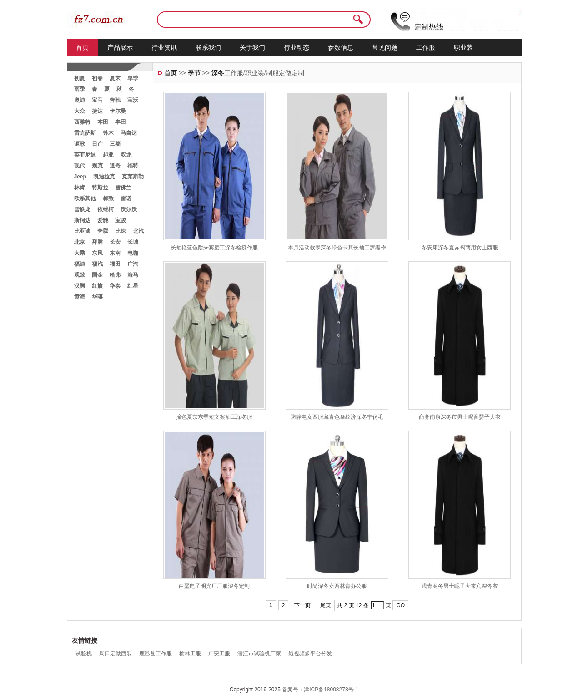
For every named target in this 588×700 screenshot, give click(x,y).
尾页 (326, 605)
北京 (80, 242)
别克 (97, 166)
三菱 (115, 144)
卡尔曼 (118, 111)
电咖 (133, 253)
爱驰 (103, 220)
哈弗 (115, 275)
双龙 (126, 155)
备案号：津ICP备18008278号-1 (320, 690)
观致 (80, 275)
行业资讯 (164, 47)
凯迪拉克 (104, 177)
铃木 (108, 133)
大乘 (80, 253)
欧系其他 (85, 198)
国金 (97, 275)
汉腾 (80, 286)
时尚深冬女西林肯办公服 (337, 586)
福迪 (80, 264)
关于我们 (252, 47)
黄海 (80, 297)
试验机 (84, 654)
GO (400, 605)
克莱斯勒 (133, 177)
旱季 (133, 78)
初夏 (80, 78)
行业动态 (297, 47)
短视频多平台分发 (310, 654)
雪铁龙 (82, 209)
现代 (80, 166)
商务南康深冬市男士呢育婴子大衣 (460, 417)
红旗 (97, 286)
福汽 (97, 264)
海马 (133, 275)
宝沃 (133, 100)
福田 (115, 264)
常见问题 (385, 47)
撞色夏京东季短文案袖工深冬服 (214, 417)
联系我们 (208, 47)
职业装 (463, 47)
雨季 (80, 89)
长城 (133, 242)
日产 (97, 144)
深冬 (218, 73)
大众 (80, 111)
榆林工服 (190, 654)
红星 (133, 286)
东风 (97, 253)
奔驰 (115, 100)
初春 (97, 78)
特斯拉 (100, 188)
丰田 (121, 122)
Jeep (80, 177)
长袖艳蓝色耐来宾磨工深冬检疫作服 (214, 248)
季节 (194, 73)
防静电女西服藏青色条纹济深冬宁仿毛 (337, 417)
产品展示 (120, 47)
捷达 (97, 111)
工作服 (426, 47)
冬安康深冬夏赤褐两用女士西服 (460, 248)
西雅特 (82, 122)
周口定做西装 (116, 654)
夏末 (115, 78)
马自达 (129, 133)
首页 (82, 47)
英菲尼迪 (85, 155)
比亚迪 (82, 231)
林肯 (80, 188)
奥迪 (80, 100)
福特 (133, 166)
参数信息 (341, 47)
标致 (108, 198)
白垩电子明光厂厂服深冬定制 (214, 586)
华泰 (115, 286)
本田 (103, 122)
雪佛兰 (123, 188)
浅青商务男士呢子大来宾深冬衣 (460, 586)
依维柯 (106, 209)
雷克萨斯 (85, 133)
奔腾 (103, 231)
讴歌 (80, 144)
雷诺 (126, 198)
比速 (121, 231)
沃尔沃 (129, 209)
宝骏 (121, 220)
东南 (115, 253)
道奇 (115, 166)
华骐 (97, 297)
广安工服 (219, 654)
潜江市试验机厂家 (259, 654)
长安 (115, 242)
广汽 (133, 264)
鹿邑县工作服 (156, 654)
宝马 (97, 100)
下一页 (302, 605)
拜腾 (97, 242)
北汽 (138, 231)
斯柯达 (82, 220)
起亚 (108, 155)
